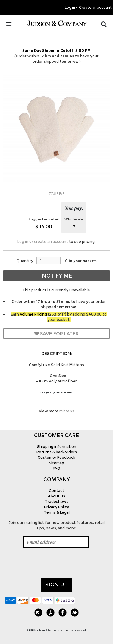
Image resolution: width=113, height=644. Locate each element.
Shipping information (57, 447)
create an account (51, 241)
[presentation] (51, 563)
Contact (56, 491)
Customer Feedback (56, 457)
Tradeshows (57, 501)
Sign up (56, 585)
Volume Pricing (33, 314)
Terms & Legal (57, 512)
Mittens (67, 411)
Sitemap (56, 463)
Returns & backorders (57, 452)
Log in (70, 8)
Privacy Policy (56, 507)
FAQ (56, 468)
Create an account (95, 8)
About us (56, 496)
